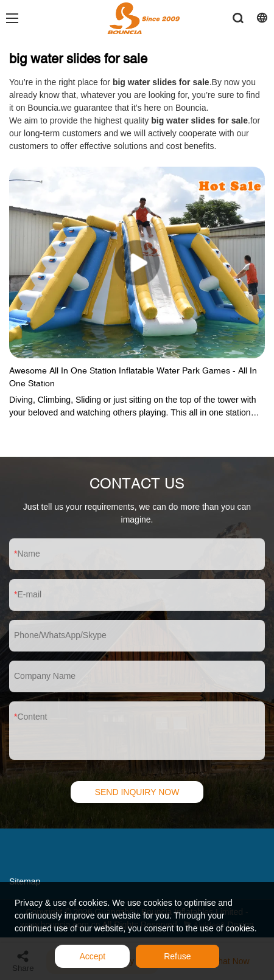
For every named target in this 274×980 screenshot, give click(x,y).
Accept (92, 956)
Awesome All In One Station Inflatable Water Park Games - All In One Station (133, 377)
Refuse (177, 956)
